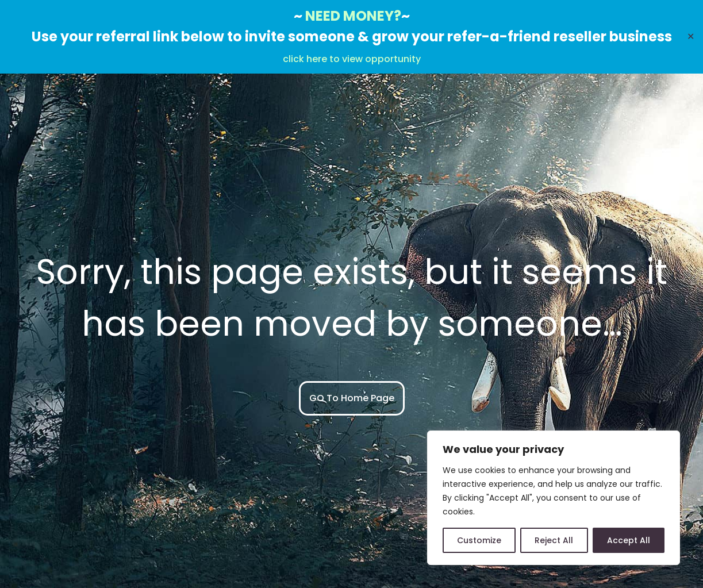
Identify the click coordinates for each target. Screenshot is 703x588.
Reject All (554, 540)
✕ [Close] (691, 36)
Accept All (629, 540)
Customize (479, 540)
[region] (554, 498)
